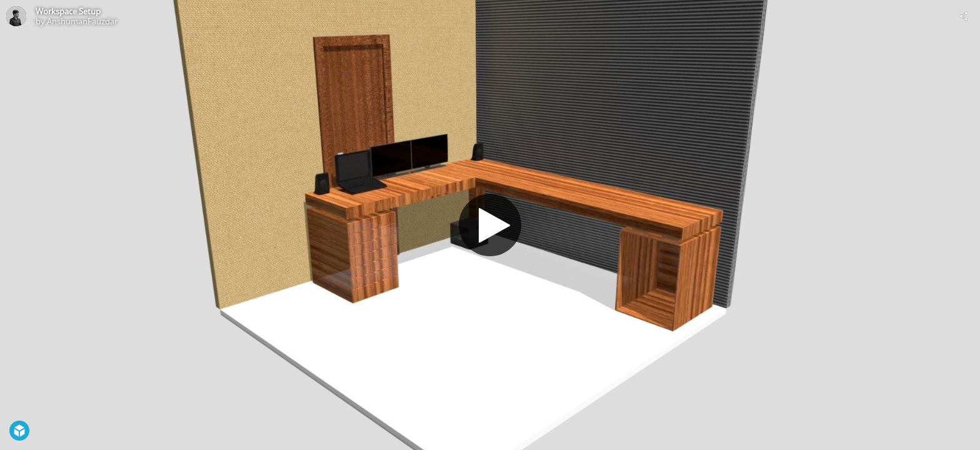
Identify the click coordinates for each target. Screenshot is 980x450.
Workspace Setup (68, 11)
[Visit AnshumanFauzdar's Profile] (16, 16)
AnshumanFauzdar (82, 21)
